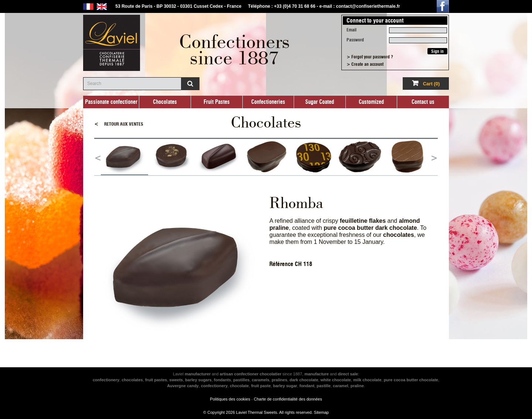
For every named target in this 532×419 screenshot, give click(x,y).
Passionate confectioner (111, 102)
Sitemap (321, 412)
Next (434, 157)
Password (355, 40)
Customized (371, 102)
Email (352, 30)
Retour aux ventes (119, 124)
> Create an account (365, 64)
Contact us (423, 102)
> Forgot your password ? (370, 57)
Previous (98, 157)
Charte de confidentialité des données (288, 399)
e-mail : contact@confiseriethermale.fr (359, 6)
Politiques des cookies (230, 399)
